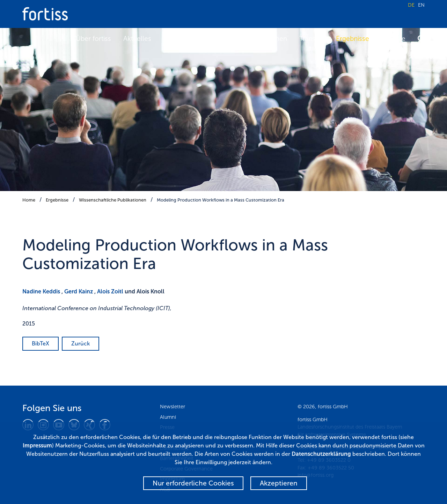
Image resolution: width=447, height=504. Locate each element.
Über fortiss (93, 39)
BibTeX (41, 344)
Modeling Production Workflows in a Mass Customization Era (221, 200)
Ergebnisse (353, 39)
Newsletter (173, 407)
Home (29, 200)
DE (411, 5)
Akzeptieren (279, 483)
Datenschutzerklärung (321, 454)
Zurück (80, 344)
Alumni (168, 417)
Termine (176, 39)
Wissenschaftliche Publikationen (113, 200)
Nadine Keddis (41, 291)
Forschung (217, 39)
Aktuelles (137, 39)
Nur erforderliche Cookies (193, 483)
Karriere (393, 39)
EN (421, 5)
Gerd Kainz (79, 291)
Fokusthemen (266, 39)
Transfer (312, 39)
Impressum (37, 445)
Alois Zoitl (110, 291)
